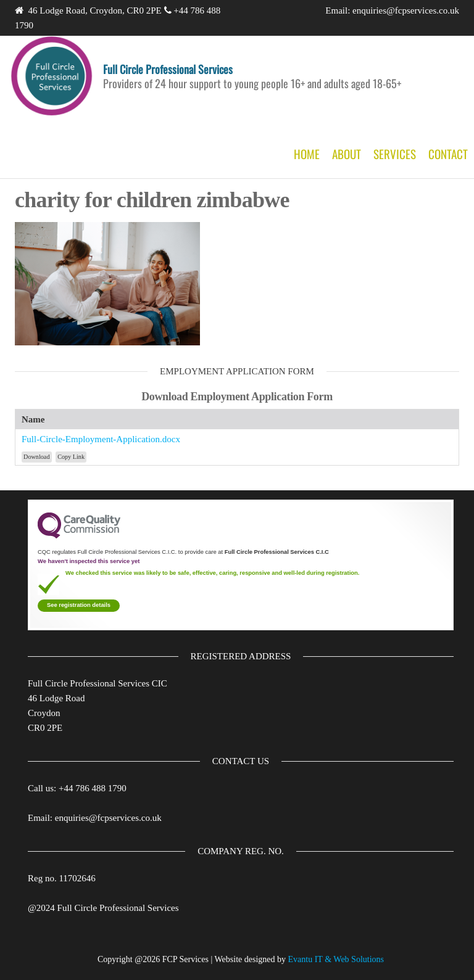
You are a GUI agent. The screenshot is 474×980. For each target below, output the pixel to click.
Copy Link (71, 457)
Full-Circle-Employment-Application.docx (101, 439)
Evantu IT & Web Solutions (336, 959)
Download (36, 457)
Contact (448, 154)
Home (307, 154)
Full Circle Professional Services (168, 69)
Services (395, 154)
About (347, 154)
